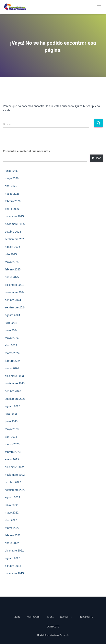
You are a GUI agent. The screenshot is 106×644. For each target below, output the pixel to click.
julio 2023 (11, 414)
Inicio (16, 617)
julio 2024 (11, 323)
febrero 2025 (13, 269)
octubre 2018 (13, 566)
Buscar (96, 158)
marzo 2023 (12, 444)
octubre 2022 (13, 482)
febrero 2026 (13, 201)
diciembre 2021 (14, 551)
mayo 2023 (12, 429)
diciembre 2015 (14, 573)
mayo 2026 (12, 178)
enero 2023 (12, 459)
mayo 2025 (12, 262)
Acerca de (34, 617)
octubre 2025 (13, 232)
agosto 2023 (12, 406)
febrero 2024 (13, 361)
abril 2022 (11, 520)
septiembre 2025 (15, 239)
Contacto (53, 627)
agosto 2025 (12, 247)
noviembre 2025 (15, 224)
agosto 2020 (12, 558)
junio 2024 (11, 330)
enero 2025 (12, 277)
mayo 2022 (12, 513)
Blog (50, 617)
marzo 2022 (12, 528)
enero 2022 (12, 543)
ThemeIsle (64, 635)
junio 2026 (11, 171)
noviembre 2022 (15, 475)
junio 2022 (11, 505)
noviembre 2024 (15, 292)
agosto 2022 (12, 497)
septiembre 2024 (15, 307)
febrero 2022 (13, 535)
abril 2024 (11, 345)
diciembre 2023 (14, 376)
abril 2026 (11, 186)
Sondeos (66, 617)
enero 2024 (12, 368)
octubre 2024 (13, 300)
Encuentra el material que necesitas (26, 151)
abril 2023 (11, 437)
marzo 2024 (12, 353)
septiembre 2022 (15, 490)
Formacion (86, 617)
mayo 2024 (12, 338)
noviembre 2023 (15, 383)
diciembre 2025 (14, 216)
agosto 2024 (12, 315)
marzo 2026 (12, 194)
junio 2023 (11, 421)
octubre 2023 (13, 391)
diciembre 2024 (14, 285)
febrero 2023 (13, 452)
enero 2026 (12, 209)
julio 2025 (11, 254)
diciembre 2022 (14, 467)
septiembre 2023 (15, 399)
